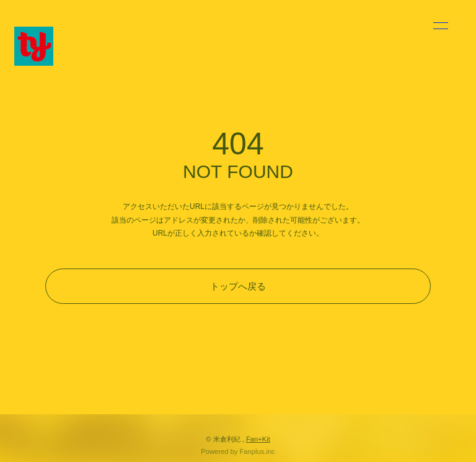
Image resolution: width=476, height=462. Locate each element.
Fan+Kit (258, 439)
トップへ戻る (238, 286)
